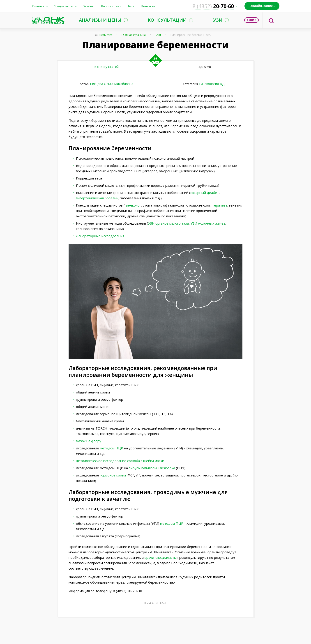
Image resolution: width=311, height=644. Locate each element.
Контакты (149, 6)
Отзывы (88, 6)
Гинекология (209, 84)
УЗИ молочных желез (208, 223)
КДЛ (223, 84)
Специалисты (63, 6)
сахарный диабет (205, 193)
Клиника (38, 6)
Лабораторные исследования (100, 236)
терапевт (220, 205)
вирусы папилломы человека (152, 468)
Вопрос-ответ (111, 6)
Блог (131, 6)
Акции (252, 20)
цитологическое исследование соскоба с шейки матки (120, 461)
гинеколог (133, 205)
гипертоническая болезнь (97, 198)
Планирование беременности (191, 35)
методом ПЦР (112, 448)
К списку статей (106, 67)
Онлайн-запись (262, 6)
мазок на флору (89, 441)
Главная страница (134, 35)
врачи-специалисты (161, 557)
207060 (213, 6)
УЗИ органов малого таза (168, 223)
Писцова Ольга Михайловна (112, 84)
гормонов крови (113, 475)
